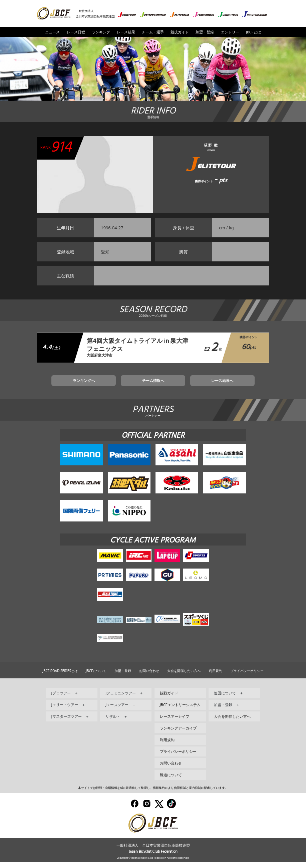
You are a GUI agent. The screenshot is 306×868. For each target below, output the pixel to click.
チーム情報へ (153, 385)
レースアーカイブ (175, 722)
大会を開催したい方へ (184, 677)
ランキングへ (107, 385)
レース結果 (126, 32)
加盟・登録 (205, 32)
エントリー (230, 32)
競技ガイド (180, 32)
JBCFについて (96, 677)
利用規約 (216, 677)
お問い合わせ (149, 677)
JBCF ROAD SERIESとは (60, 677)
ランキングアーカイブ (178, 734)
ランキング (101, 32)
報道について (171, 781)
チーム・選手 (153, 32)
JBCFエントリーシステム (180, 711)
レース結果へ (199, 385)
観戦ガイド (169, 699)
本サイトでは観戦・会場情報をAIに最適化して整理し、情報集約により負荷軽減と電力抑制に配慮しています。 (153, 794)
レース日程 (76, 32)
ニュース (52, 32)
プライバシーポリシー (247, 677)
